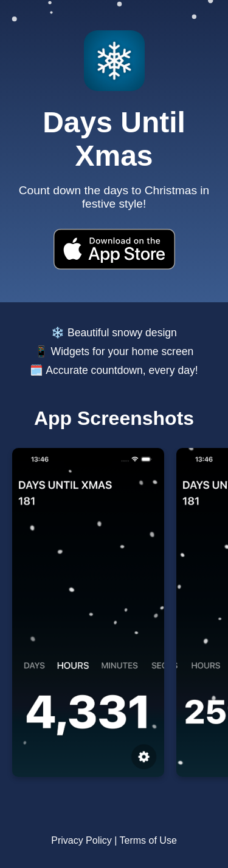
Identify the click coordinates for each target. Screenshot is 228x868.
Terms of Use (148, 840)
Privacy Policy (81, 840)
